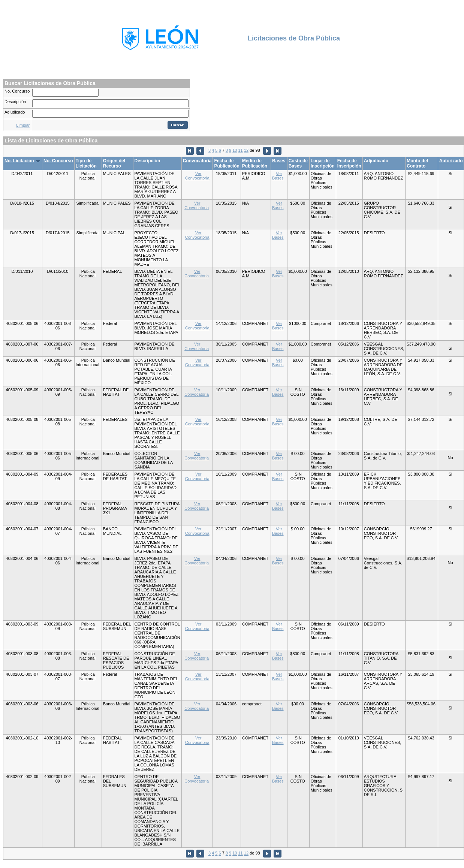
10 (235, 151)
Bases (279, 161)
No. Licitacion (19, 161)
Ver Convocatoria (197, 176)
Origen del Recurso (114, 163)
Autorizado (451, 161)
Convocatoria (197, 161)
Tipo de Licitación (86, 163)
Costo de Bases (298, 163)
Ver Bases (278, 176)
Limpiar (23, 125)
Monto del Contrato (417, 163)
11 (241, 151)
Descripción (15, 102)
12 (246, 151)
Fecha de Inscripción (349, 163)
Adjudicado (15, 112)
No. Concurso (17, 91)
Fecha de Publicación (227, 163)
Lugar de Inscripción (323, 163)
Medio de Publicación (255, 163)
